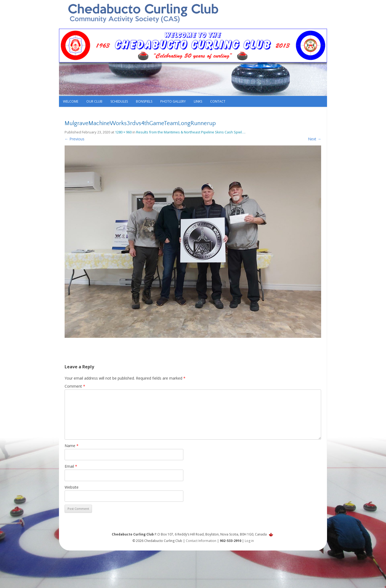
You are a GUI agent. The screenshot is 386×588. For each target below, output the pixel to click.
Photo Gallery (173, 101)
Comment (75, 386)
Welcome (71, 101)
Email (71, 466)
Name (72, 446)
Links (198, 101)
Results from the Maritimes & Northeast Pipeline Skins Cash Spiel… (190, 132)
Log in (249, 541)
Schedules (119, 101)
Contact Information (201, 541)
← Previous (75, 139)
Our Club (94, 101)
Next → (315, 139)
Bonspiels (144, 101)
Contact (218, 101)
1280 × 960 (123, 132)
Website (72, 487)
